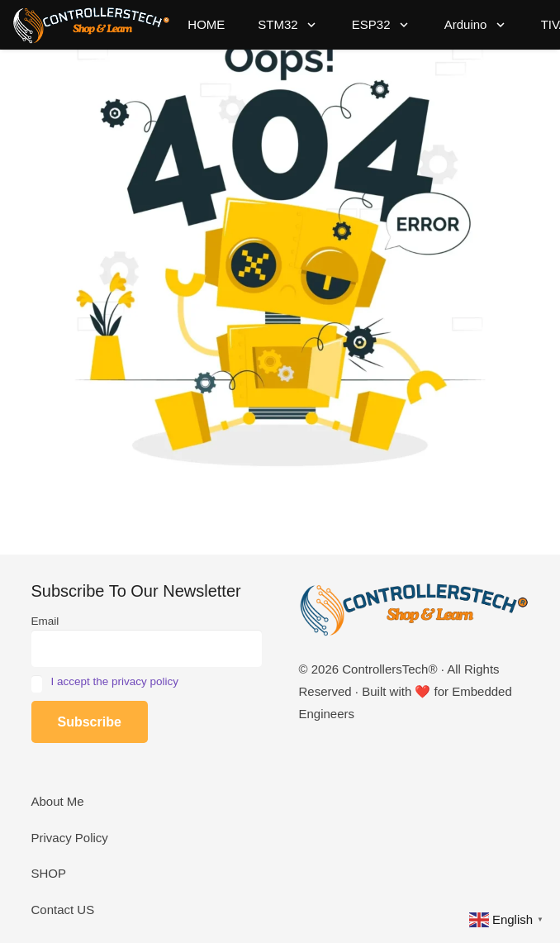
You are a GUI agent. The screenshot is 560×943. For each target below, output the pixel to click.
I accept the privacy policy (115, 681)
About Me (58, 801)
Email (45, 621)
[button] (308, 25)
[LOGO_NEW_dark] (92, 25)
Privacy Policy (70, 838)
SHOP (49, 873)
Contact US (63, 910)
